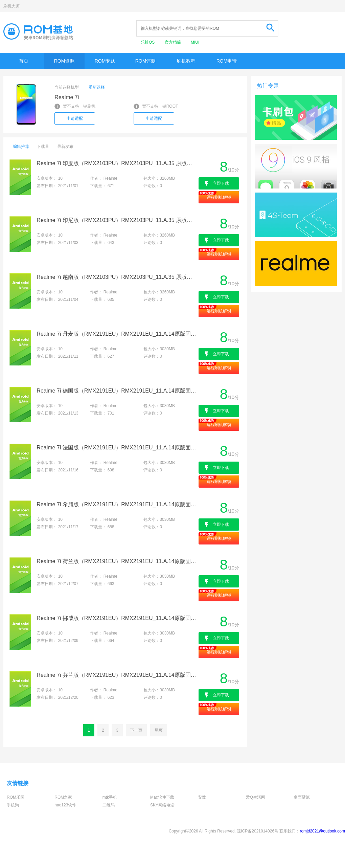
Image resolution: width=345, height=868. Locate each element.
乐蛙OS (148, 42)
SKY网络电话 (162, 805)
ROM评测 (146, 61)
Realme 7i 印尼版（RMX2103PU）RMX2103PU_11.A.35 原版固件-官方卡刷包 (117, 220)
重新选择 (97, 87)
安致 (202, 797)
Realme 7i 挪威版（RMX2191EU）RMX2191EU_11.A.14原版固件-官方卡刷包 (117, 618)
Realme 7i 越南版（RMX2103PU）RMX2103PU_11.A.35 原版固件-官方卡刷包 (117, 277)
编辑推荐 (21, 147)
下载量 (43, 147)
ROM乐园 (16, 797)
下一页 (136, 730)
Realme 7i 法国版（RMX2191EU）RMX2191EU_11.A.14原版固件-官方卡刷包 (117, 448)
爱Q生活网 (256, 797)
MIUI (195, 42)
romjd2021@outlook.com (322, 831)
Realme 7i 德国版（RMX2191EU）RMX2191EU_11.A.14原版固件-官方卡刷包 (117, 391)
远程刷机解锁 (219, 197)
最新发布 (65, 147)
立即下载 (221, 183)
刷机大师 (11, 6)
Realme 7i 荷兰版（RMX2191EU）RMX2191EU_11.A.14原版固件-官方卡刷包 (117, 561)
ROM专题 (105, 61)
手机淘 (13, 805)
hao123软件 (65, 805)
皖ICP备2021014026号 (258, 831)
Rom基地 (38, 31)
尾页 (159, 730)
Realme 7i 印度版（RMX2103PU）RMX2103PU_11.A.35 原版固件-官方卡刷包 (117, 163)
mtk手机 (110, 797)
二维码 (109, 805)
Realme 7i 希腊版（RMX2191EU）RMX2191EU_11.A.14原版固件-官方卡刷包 (117, 504)
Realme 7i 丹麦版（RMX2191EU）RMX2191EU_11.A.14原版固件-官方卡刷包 (117, 334)
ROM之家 (63, 797)
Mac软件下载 (162, 797)
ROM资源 (64, 61)
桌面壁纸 (302, 797)
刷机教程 (186, 61)
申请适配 (75, 118)
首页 (24, 61)
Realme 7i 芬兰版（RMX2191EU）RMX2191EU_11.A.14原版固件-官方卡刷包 (117, 675)
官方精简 (173, 42)
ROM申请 (227, 61)
